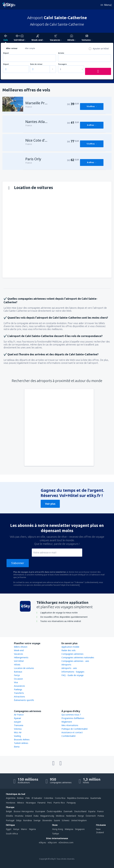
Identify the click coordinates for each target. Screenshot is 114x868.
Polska (101, 816)
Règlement (67, 722)
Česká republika (54, 811)
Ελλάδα (9, 816)
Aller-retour (12, 48)
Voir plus (50, 504)
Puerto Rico (59, 803)
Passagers (62, 64)
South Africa (12, 834)
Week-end (19, 650)
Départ (6, 53)
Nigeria (32, 829)
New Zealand (100, 831)
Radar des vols (69, 650)
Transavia (19, 725)
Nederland (71, 816)
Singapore (80, 829)
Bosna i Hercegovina (24, 811)
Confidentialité (69, 736)
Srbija (19, 820)
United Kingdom (79, 820)
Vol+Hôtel (19, 661)
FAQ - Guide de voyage (73, 675)
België (9, 811)
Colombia (49, 798)
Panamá (41, 803)
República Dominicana (78, 798)
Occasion (18, 679)
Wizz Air (18, 732)
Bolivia (20, 798)
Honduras (11, 803)
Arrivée (61, 53)
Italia (36, 816)
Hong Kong (58, 829)
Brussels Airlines (22, 740)
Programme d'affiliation (73, 718)
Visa (16, 682)
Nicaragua (31, 803)
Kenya (16, 829)
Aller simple (30, 48)
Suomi (57, 820)
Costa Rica (60, 798)
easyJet (18, 722)
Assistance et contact (72, 732)
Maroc (24, 829)
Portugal (10, 820)
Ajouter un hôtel (101, 49)
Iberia (17, 747)
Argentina (11, 798)
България (40, 811)
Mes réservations (70, 725)
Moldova (60, 816)
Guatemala (96, 798)
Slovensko (47, 820)
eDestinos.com (66, 842)
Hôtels (17, 665)
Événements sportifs (24, 700)
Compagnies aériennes (72, 654)
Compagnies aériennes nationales (78, 657)
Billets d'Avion (21, 647)
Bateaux (18, 672)
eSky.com (52, 842)
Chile (28, 798)
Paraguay (71, 803)
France (100, 811)
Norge (81, 816)
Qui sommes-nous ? (71, 715)
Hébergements (21, 657)
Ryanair (18, 718)
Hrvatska (19, 816)
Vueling (17, 736)
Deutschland (80, 811)
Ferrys (17, 675)
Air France (19, 715)
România (27, 820)
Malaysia (69, 829)
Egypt (9, 829)
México (21, 803)
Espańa (92, 811)
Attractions (19, 697)
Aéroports (66, 665)
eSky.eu (42, 842)
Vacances (18, 654)
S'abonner (18, 563)
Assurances (19, 686)
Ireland (28, 816)
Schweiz (66, 820)
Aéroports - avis (69, 668)
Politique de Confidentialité (75, 729)
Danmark (68, 811)
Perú (49, 803)
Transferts (19, 693)
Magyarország (47, 816)
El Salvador (37, 798)
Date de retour (36, 64)
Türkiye (56, 834)
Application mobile (70, 647)
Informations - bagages (73, 672)
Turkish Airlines (21, 743)
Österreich (91, 816)
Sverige (37, 820)
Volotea (18, 729)
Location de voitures (24, 668)
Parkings (18, 689)
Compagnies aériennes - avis (75, 661)
